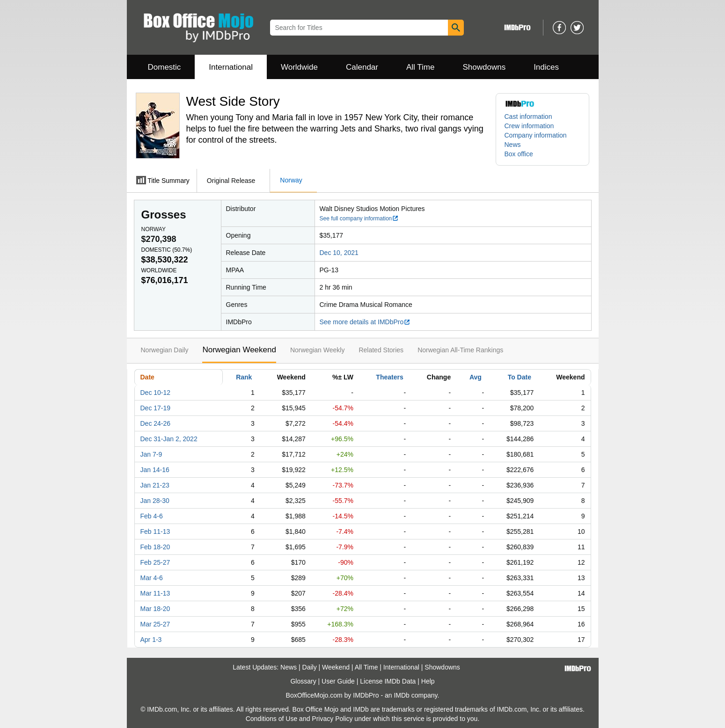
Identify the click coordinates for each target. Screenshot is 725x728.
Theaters (389, 377)
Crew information (529, 126)
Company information (536, 135)
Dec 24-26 (156, 423)
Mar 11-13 (155, 593)
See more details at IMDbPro (365, 322)
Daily (310, 667)
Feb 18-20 (155, 547)
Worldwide (299, 67)
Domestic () (167, 250)
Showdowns (484, 67)
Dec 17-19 (156, 408)
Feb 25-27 (155, 562)
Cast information (528, 116)
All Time (420, 67)
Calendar (362, 67)
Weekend (336, 667)
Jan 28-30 (155, 501)
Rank (244, 377)
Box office (519, 154)
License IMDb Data (388, 681)
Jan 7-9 (151, 454)
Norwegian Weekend (239, 350)
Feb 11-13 (155, 531)
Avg (476, 377)
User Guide (338, 681)
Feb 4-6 (152, 516)
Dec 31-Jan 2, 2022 (169, 439)
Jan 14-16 (155, 470)
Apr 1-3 (151, 640)
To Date (520, 377)
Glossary (303, 681)
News (513, 145)
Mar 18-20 (155, 609)
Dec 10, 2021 (339, 253)
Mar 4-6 (152, 578)
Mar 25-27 (155, 624)
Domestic (165, 67)
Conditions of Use (272, 719)
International (231, 67)
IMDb (401, 695)
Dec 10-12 (156, 393)
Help (428, 681)
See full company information (359, 218)
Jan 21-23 (155, 485)
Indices (546, 67)
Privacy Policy (332, 719)
